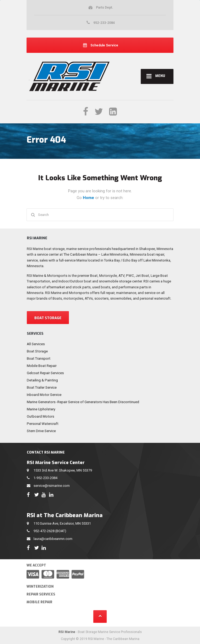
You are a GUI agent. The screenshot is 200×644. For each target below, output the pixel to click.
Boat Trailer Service (42, 387)
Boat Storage (37, 351)
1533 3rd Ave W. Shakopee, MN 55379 (63, 470)
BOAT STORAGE (48, 318)
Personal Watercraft (43, 424)
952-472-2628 (44, 531)
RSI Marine (67, 632)
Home (89, 198)
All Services (36, 344)
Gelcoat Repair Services (45, 373)
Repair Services (41, 594)
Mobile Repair (39, 602)
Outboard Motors (40, 416)
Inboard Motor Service (44, 395)
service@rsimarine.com (52, 486)
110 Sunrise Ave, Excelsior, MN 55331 (62, 523)
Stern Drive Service (41, 431)
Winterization (40, 587)
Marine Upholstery (41, 409)
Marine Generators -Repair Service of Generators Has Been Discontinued (83, 402)
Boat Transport (39, 358)
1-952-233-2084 (45, 478)
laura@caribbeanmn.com (53, 539)
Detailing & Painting (42, 380)
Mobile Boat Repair (42, 366)
